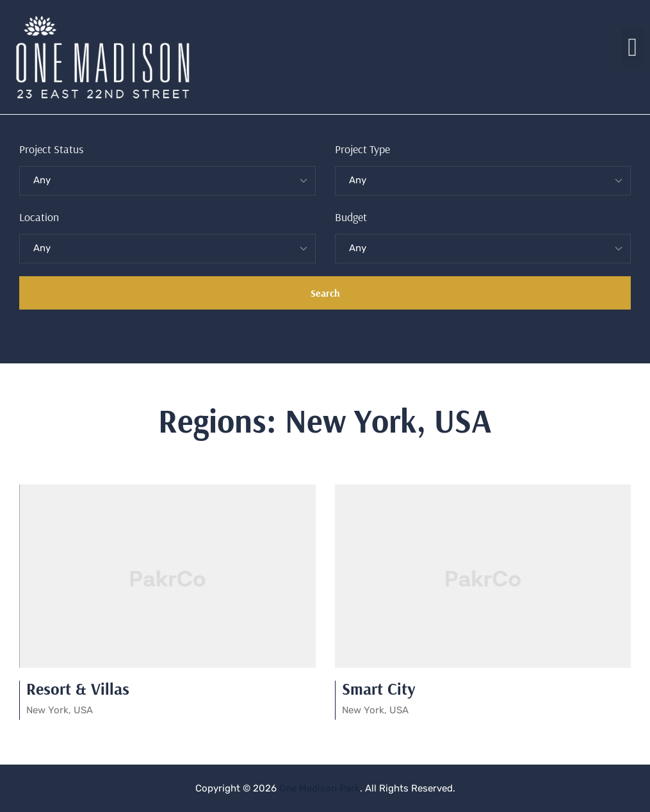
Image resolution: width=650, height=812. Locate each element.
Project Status (51, 149)
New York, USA (60, 710)
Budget (351, 217)
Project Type (362, 149)
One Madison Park (320, 788)
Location (39, 217)
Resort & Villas (78, 689)
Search (325, 293)
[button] (632, 47)
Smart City (379, 689)
